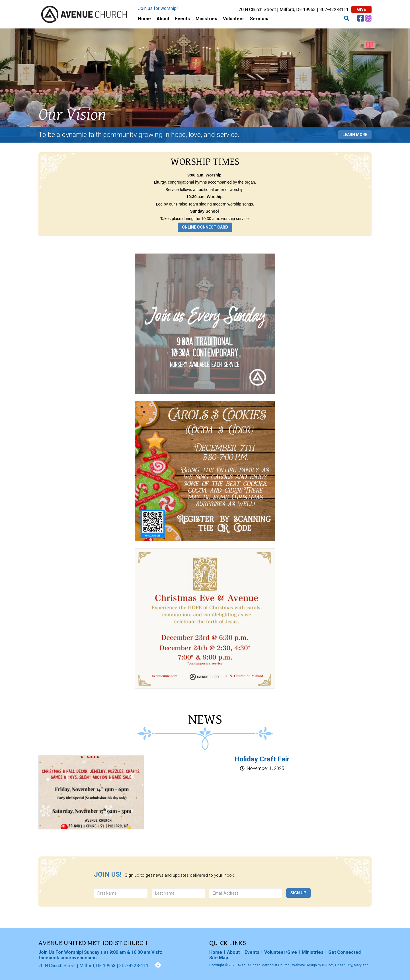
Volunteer (234, 19)
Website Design (305, 965)
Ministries (206, 19)
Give (361, 9)
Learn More (355, 134)
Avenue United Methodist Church (264, 965)
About (163, 19)
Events (183, 19)
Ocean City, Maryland (352, 965)
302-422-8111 (334, 10)
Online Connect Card (205, 227)
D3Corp (328, 965)
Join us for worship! (158, 8)
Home (144, 19)
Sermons (260, 19)
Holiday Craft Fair (262, 759)
